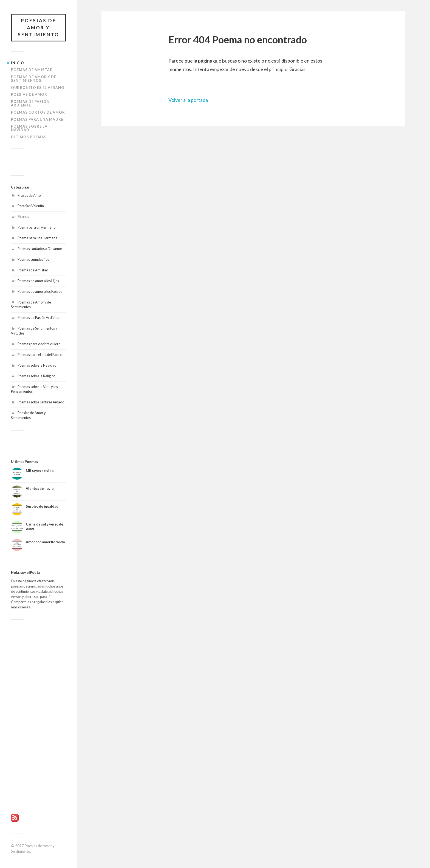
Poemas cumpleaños (33, 259)
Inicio (18, 63)
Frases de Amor (30, 195)
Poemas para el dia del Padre (40, 355)
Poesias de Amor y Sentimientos (28, 415)
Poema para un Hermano (36, 227)
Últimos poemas (29, 137)
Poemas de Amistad (32, 70)
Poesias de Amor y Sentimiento (39, 27)
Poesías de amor (29, 94)
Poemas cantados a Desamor (40, 249)
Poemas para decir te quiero (39, 344)
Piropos (23, 217)
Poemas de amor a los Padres (40, 291)
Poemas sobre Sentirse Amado (41, 402)
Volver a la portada (188, 100)
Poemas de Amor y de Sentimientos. (34, 79)
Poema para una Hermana (37, 238)
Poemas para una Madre (37, 119)
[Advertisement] (38, 712)
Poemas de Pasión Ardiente (30, 103)
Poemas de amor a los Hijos (38, 281)
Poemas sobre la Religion (36, 376)
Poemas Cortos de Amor (38, 112)
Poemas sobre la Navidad (29, 128)
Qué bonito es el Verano (38, 88)
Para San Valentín (31, 206)
